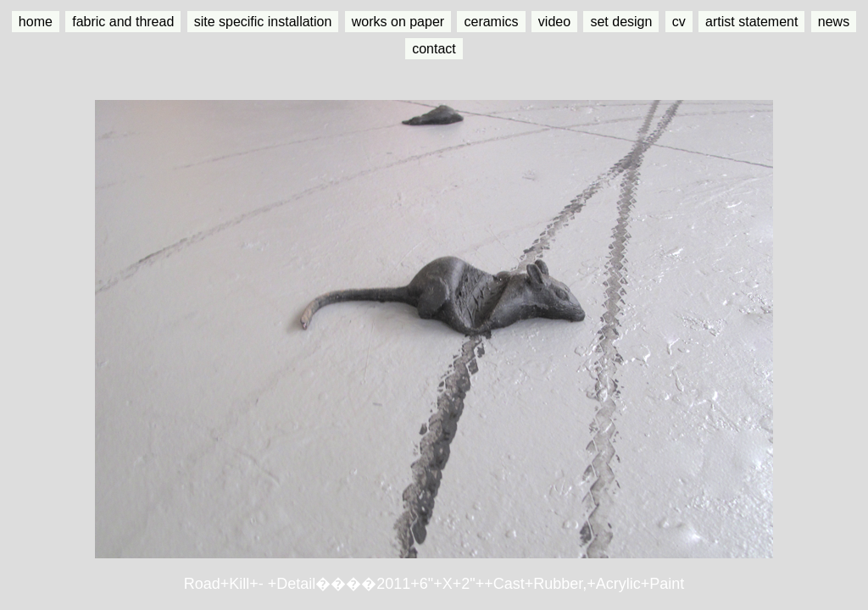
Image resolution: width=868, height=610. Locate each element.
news (834, 22)
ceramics (491, 22)
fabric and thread (123, 22)
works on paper (398, 22)
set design (621, 22)
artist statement (751, 22)
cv (679, 22)
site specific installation (263, 22)
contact (434, 49)
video (554, 22)
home (36, 22)
